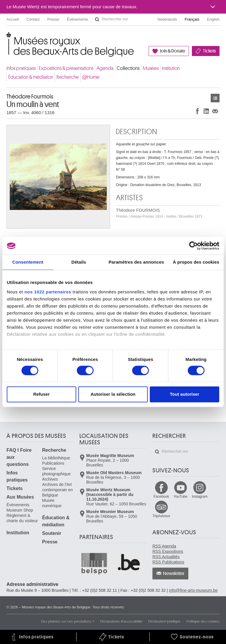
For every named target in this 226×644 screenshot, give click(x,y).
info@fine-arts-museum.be (193, 590)
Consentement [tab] (28, 262)
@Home (91, 77)
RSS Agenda (164, 546)
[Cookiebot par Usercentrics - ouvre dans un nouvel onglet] (193, 246)
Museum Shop (20, 510)
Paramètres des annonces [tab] (136, 262)
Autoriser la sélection (113, 394)
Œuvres (215, 98)
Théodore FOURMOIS (159, 213)
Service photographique (56, 471)
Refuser (41, 394)
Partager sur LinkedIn (206, 111)
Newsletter (174, 574)
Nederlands (167, 19)
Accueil (13, 19)
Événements (77, 19)
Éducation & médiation (31, 77)
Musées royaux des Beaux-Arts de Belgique (7, 38)
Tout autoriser (185, 394)
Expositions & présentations (66, 68)
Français (192, 19)
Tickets (209, 51)
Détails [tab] (79, 262)
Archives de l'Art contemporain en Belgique (57, 490)
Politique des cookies (203, 621)
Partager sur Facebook (197, 111)
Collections (128, 68)
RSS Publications (168, 562)
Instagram (200, 497)
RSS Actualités (166, 557)
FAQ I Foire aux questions (19, 457)
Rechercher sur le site (97, 19)
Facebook (161, 497)
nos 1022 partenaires (48, 292)
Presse (53, 19)
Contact (33, 19)
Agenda (105, 68)
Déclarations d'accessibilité (121, 621)
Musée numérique (52, 503)
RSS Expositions (168, 551)
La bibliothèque (56, 458)
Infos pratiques (21, 68)
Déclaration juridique (164, 621)
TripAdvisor (161, 516)
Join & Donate (172, 51)
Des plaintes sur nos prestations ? (68, 621)
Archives (50, 479)
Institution (171, 68)
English (213, 19)
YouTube (181, 497)
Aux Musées (20, 497)
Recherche (68, 77)
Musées (151, 68)
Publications (53, 463)
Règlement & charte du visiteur (22, 518)
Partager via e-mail (215, 111)
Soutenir (52, 533)
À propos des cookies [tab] (196, 262)
